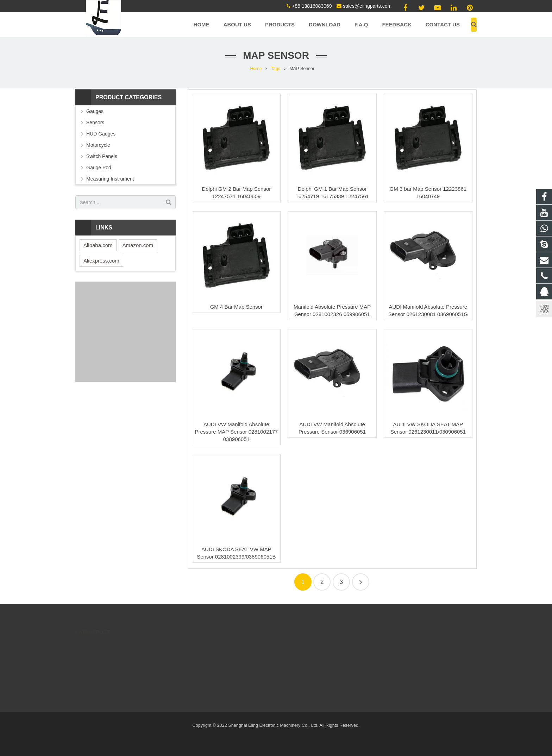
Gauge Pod (99, 168)
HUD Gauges (101, 134)
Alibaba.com (98, 245)
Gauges (95, 111)
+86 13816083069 (312, 6)
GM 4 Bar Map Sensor (236, 307)
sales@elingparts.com (367, 6)
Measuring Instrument (110, 179)
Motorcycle (98, 145)
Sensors (95, 122)
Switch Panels (102, 156)
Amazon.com (138, 245)
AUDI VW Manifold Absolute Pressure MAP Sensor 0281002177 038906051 (236, 432)
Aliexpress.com (101, 261)
